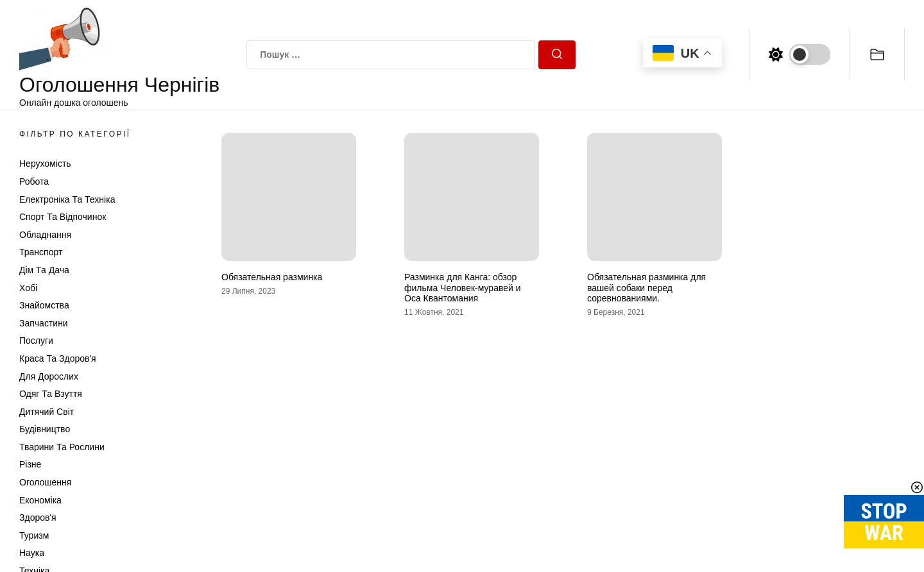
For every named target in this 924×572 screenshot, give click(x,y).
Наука (32, 553)
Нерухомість (45, 164)
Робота (34, 181)
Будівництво (45, 429)
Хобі (28, 288)
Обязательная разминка (272, 277)
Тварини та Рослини (62, 447)
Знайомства (44, 305)
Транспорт (41, 252)
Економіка (40, 500)
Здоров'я (38, 517)
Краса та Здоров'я (58, 358)
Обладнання (45, 235)
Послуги (36, 341)
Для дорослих (49, 376)
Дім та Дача (44, 270)
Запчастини (44, 323)
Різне (30, 464)
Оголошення (45, 482)
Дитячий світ (47, 412)
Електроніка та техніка (67, 199)
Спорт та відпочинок (63, 217)
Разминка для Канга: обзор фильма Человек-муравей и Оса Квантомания (463, 288)
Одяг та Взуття (51, 394)
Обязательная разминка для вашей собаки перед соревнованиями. (646, 288)
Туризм (34, 535)
